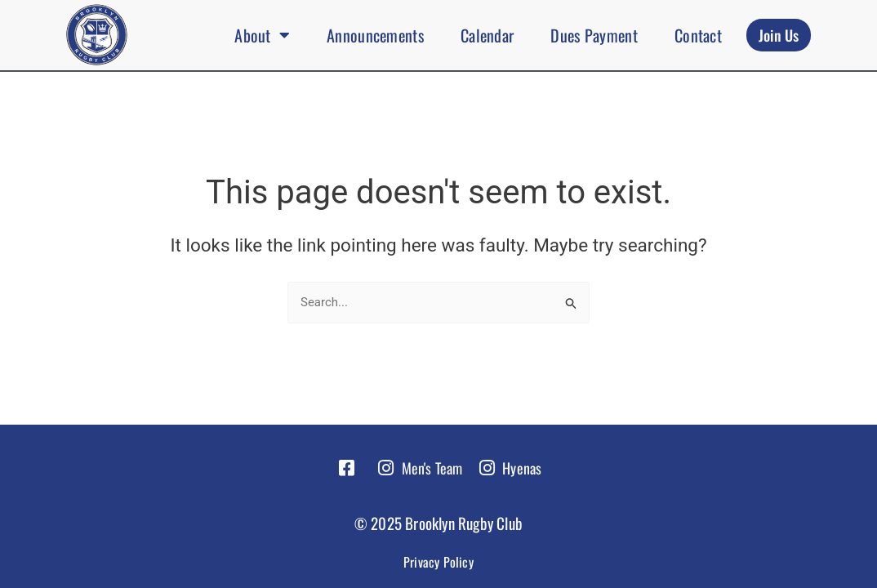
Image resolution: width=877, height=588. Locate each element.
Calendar (487, 35)
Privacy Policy (438, 562)
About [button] (262, 35)
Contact (698, 35)
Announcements (375, 35)
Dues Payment (594, 35)
